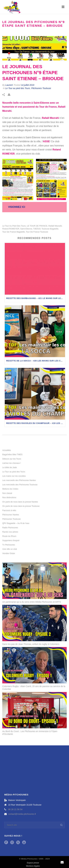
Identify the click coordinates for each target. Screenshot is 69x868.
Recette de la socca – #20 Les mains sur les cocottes (36, 361)
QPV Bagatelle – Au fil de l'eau (16, 523)
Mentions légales (33, 866)
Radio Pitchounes (10, 528)
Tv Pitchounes (9, 545)
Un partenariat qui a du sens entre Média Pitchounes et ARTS (32, 602)
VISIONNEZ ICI (17, 207)
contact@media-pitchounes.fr (22, 814)
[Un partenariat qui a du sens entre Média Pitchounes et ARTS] (34, 581)
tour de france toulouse (37, 232)
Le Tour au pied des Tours (18, 88)
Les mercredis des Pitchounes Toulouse (20, 485)
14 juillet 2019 (28, 85)
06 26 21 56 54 (15, 809)
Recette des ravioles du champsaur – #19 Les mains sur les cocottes (36, 423)
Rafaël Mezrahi (55, 226)
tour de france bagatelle (14, 232)
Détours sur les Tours (12, 459)
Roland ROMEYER (11, 229)
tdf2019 (37, 229)
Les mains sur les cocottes (14, 476)
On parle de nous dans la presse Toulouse (21, 506)
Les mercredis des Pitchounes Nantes (19, 480)
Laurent (9, 85)
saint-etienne (26, 229)
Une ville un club (10, 549)
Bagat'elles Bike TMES (12, 454)
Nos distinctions (9, 497)
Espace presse (33, 863)
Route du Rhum (9, 536)
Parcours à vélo (9, 510)
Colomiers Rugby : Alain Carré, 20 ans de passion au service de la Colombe (34, 688)
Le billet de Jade (10, 467)
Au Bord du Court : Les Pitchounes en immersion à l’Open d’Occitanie (30, 733)
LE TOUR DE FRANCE (37, 226)
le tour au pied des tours (14, 226)
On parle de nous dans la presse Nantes (20, 502)
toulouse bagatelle (50, 229)
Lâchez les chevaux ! (12, 463)
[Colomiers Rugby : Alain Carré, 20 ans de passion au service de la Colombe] (34, 665)
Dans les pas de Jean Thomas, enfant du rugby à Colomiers (31, 644)
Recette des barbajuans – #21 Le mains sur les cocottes (36, 298)
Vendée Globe (9, 553)
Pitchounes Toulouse (41, 88)
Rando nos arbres (10, 532)
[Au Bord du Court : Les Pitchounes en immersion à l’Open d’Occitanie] (34, 710)
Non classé (7, 493)
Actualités (7, 450)
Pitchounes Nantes (11, 515)
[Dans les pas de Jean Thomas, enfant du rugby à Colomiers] (34, 623)
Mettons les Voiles (10, 489)
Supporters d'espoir (11, 540)
